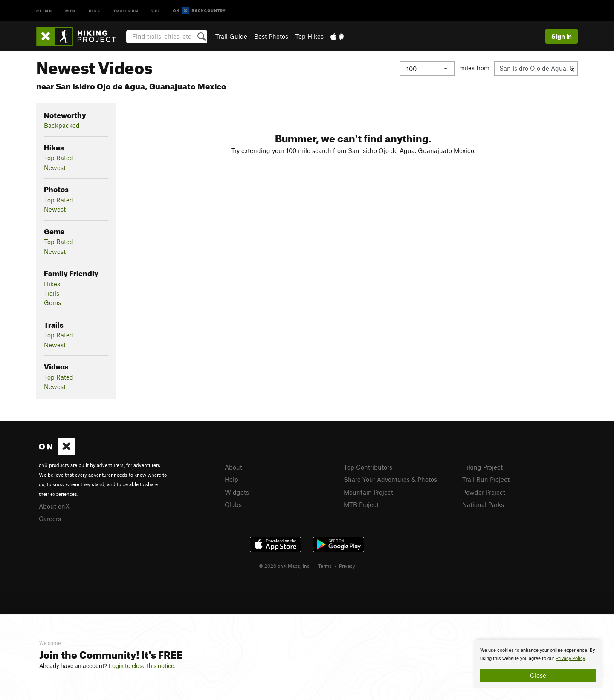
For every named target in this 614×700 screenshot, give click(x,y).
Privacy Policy (570, 658)
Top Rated (59, 158)
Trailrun (126, 10)
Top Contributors (368, 467)
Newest (55, 167)
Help (232, 479)
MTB (71, 10)
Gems (52, 302)
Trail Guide (231, 36)
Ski (156, 10)
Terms (325, 566)
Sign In (562, 36)
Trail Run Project (486, 479)
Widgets (237, 492)
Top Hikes (309, 36)
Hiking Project (482, 467)
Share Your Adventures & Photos (390, 479)
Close (538, 675)
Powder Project (484, 492)
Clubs (233, 504)
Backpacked (62, 125)
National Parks (483, 504)
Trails (52, 293)
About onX (54, 506)
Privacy (347, 566)
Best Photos (271, 36)
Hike (95, 10)
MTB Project (361, 504)
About (233, 467)
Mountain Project (368, 492)
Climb (44, 10)
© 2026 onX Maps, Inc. (285, 566)
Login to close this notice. (142, 666)
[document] (538, 664)
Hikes (52, 284)
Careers (50, 519)
